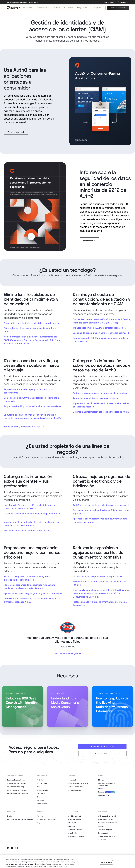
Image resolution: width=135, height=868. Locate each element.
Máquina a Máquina (105, 830)
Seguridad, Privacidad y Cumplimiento (106, 785)
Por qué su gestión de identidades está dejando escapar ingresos (101, 512)
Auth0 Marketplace (74, 790)
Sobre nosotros (103, 795)
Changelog (41, 794)
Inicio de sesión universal (107, 816)
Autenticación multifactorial (108, 823)
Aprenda (40, 816)
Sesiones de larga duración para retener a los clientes (100, 333)
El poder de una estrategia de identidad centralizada (30, 323)
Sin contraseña (103, 833)
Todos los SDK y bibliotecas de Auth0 (23, 427)
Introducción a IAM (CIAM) (47, 819)
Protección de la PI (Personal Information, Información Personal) (100, 604)
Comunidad (72, 780)
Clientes (101, 780)
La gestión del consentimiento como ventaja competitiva (32, 514)
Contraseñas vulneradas (106, 836)
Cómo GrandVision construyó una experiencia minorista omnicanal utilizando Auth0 (32, 600)
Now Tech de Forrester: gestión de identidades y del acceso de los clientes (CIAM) (30, 507)
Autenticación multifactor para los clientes (94, 398)
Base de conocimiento (75, 787)
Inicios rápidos (42, 783)
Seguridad (71, 826)
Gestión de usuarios (75, 830)
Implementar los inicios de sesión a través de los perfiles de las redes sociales (101, 405)
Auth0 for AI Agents (75, 816)
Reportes (40, 800)
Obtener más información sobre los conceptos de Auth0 (101, 412)
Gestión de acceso (74, 819)
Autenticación (72, 833)
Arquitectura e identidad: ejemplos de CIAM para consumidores (28, 391)
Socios (100, 789)
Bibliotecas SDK (43, 790)
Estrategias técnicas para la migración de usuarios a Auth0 (30, 330)
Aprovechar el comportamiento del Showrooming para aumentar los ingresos (100, 520)
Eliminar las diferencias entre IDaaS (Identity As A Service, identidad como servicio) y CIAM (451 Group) (102, 321)
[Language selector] (123, 2)
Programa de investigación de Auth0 (20, 819)
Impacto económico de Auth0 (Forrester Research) (98, 328)
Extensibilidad (73, 823)
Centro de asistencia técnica (78, 783)
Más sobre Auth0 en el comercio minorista (25, 531)
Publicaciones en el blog (15, 787)
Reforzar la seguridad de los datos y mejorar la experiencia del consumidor (27, 578)
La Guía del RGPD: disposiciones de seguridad (96, 576)
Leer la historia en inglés (66, 653)
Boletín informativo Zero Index (17, 794)
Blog (39, 797)
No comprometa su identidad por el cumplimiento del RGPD (99, 583)
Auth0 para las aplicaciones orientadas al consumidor (100, 505)
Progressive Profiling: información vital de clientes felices (32, 406)
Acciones (101, 826)
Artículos (40, 780)
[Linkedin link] (12, 848)
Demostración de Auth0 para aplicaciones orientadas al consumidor (101, 340)
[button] (98, 8)
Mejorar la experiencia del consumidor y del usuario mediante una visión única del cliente (30, 587)
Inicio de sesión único (105, 819)
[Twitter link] (8, 848)
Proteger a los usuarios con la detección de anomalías (100, 393)
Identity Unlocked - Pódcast (17, 790)
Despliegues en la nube (76, 836)
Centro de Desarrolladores (16, 780)
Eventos (10, 816)
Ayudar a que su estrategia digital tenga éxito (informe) (31, 593)
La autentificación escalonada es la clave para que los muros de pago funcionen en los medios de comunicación (33, 416)
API (38, 787)
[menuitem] (26, 8)
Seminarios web (43, 804)
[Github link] (17, 848)
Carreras (107, 792)
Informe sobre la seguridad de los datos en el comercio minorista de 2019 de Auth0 (31, 524)
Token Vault (102, 840)
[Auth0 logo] (12, 8)
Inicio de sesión (109, 2)
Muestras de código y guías (17, 783)
